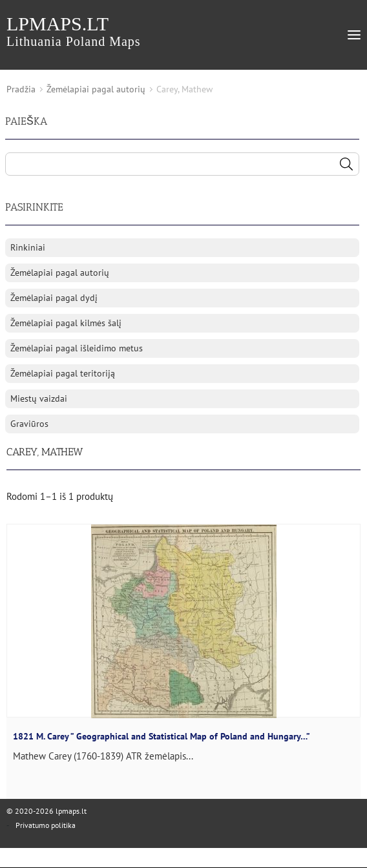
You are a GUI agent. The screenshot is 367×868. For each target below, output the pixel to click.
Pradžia (21, 89)
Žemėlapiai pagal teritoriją (63, 373)
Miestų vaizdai (39, 398)
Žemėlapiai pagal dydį (54, 298)
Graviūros (29, 424)
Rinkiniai (28, 247)
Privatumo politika (46, 825)
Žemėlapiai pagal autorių (96, 89)
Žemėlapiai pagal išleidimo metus (77, 348)
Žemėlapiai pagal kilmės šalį (66, 323)
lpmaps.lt (74, 31)
